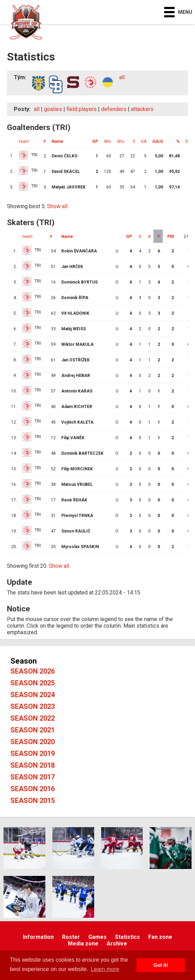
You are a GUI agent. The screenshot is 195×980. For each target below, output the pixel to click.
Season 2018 (33, 765)
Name (57, 141)
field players (82, 109)
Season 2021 (33, 730)
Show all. (58, 206)
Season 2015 (33, 801)
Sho (121, 141)
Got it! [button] (161, 965)
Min (108, 141)
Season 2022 (33, 718)
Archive (117, 944)
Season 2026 (33, 671)
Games (97, 937)
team (24, 141)
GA (144, 141)
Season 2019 (33, 754)
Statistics (127, 937)
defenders (114, 109)
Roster (71, 937)
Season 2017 (33, 777)
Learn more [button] (105, 969)
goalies (53, 109)
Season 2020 (33, 742)
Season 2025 (33, 683)
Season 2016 (33, 789)
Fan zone (160, 937)
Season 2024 (33, 695)
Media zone (83, 944)
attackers (142, 109)
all (122, 77)
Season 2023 (33, 706)
